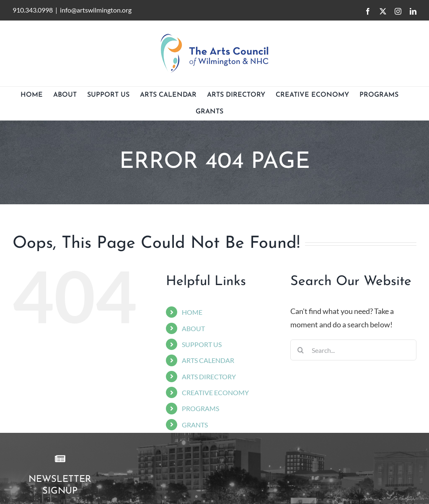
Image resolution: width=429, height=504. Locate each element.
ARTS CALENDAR (208, 360)
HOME (192, 312)
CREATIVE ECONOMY (215, 392)
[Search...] (353, 350)
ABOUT (193, 328)
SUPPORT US (202, 344)
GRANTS (195, 425)
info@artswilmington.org (96, 10)
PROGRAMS (200, 408)
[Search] (301, 350)
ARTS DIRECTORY (209, 377)
